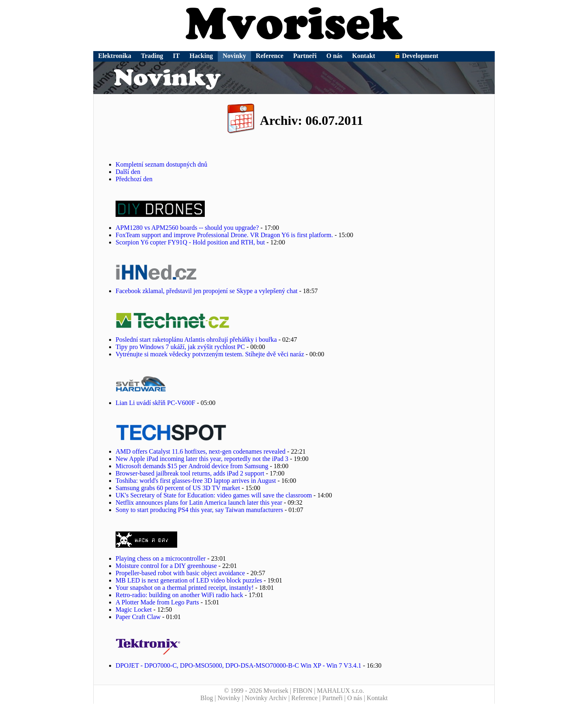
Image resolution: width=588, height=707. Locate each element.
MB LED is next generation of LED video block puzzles (189, 580)
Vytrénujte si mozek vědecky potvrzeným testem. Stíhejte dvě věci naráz (210, 354)
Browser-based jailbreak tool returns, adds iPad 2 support (190, 473)
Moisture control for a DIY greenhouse (166, 566)
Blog (207, 698)
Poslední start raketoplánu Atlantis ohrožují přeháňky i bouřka (196, 340)
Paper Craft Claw (138, 617)
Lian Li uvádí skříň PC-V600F (155, 403)
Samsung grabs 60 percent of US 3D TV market (178, 488)
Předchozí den (134, 179)
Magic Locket (134, 610)
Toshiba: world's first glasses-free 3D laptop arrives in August (196, 481)
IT (176, 56)
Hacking (201, 56)
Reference (270, 56)
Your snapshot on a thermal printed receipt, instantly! (185, 588)
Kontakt (364, 56)
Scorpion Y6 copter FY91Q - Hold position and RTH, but (190, 242)
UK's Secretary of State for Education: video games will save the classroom (214, 495)
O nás (335, 56)
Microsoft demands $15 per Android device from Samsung (192, 466)
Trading (152, 56)
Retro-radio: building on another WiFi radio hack (179, 595)
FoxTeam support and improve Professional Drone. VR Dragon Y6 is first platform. (224, 235)
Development (416, 56)
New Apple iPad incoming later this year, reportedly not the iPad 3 (202, 459)
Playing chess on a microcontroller (161, 558)
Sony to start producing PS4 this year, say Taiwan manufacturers (199, 510)
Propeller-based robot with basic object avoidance (180, 573)
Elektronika (115, 56)
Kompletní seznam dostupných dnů (161, 164)
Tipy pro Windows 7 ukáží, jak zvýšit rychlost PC (180, 347)
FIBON (303, 691)
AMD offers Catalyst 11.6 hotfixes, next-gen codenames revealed (201, 451)
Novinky (234, 56)
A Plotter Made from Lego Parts (157, 602)
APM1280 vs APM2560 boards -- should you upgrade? (187, 228)
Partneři (305, 56)
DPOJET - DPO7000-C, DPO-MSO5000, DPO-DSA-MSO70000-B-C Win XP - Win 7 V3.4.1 (238, 665)
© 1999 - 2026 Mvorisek (256, 691)
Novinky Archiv (266, 698)
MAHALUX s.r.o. (340, 691)
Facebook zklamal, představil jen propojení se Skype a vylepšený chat (207, 291)
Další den (128, 172)
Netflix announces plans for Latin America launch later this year (199, 502)
